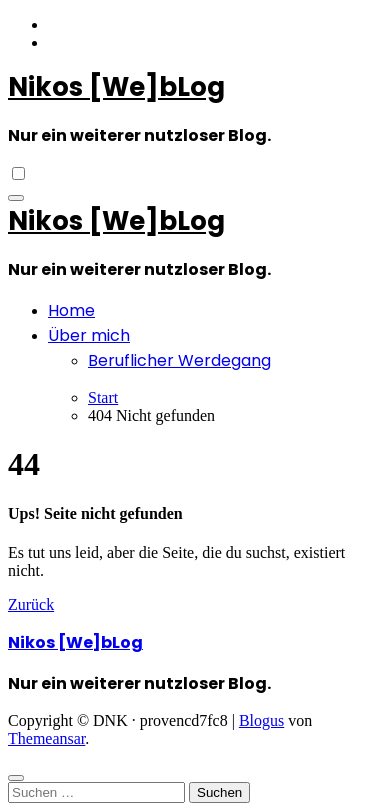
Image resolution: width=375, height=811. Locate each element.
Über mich (89, 335)
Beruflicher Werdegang (179, 360)
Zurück (31, 604)
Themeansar (46, 738)
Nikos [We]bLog (116, 87)
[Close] (16, 778)
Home (71, 310)
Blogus (261, 720)
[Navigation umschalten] (16, 198)
